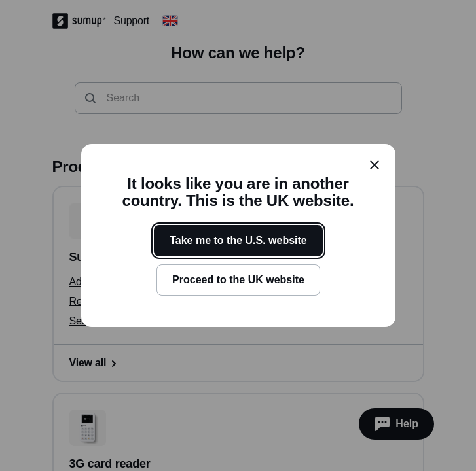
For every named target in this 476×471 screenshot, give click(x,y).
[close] (375, 165)
